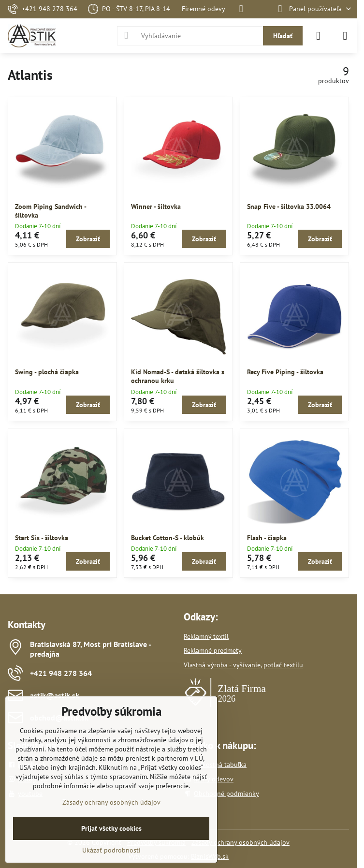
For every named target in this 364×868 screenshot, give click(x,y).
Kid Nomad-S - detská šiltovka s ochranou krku (178, 376)
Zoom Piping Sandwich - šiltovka (51, 211)
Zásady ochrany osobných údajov (240, 842)
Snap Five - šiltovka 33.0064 (289, 206)
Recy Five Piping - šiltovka (285, 372)
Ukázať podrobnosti (111, 850)
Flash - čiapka (267, 538)
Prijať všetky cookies (111, 828)
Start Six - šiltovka (42, 538)
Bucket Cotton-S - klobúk (167, 538)
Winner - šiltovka (156, 206)
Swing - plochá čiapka (47, 372)
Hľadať (283, 36)
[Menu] (345, 36)
